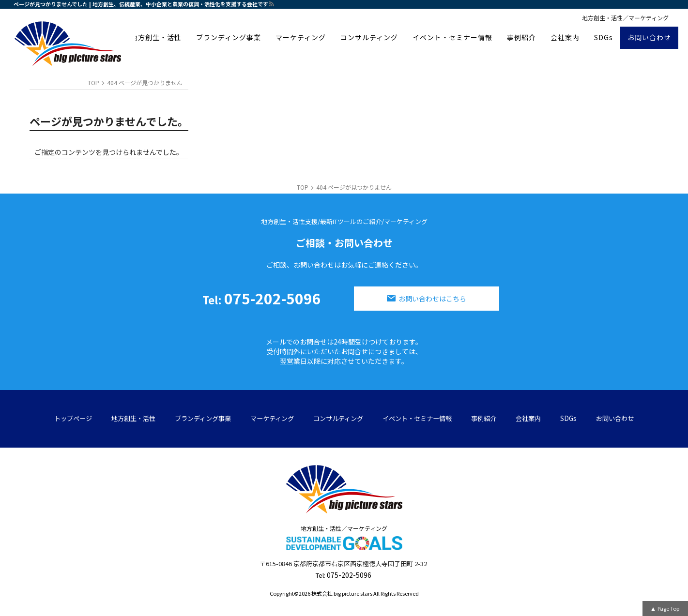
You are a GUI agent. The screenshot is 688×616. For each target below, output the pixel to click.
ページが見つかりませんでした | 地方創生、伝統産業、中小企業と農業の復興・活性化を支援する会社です (141, 4)
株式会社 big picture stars (342, 593)
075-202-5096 (262, 298)
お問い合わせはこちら (432, 299)
